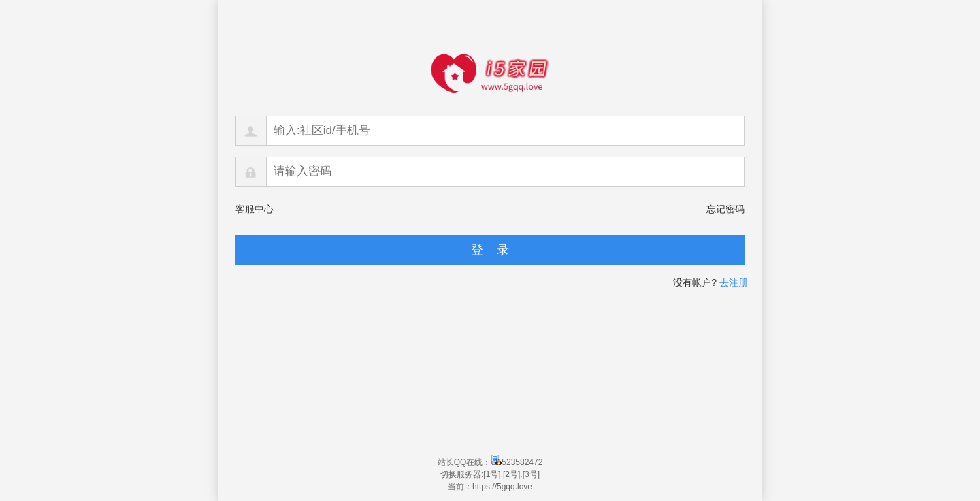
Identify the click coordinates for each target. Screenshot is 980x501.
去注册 (734, 282)
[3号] (531, 474)
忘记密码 (725, 209)
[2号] (511, 474)
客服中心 (255, 209)
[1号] (492, 474)
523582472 (517, 462)
